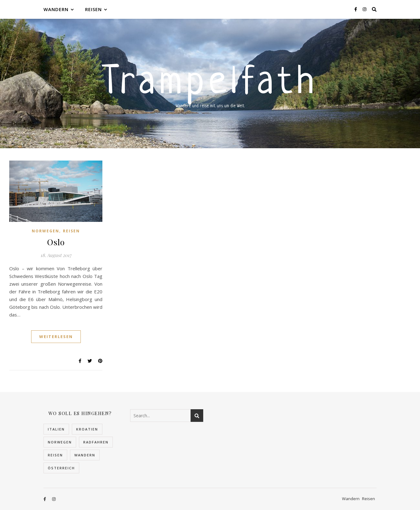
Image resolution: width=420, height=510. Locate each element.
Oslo (56, 242)
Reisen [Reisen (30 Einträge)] (55, 455)
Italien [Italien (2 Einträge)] (56, 429)
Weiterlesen (56, 337)
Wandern (56, 9)
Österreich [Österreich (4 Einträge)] (61, 468)
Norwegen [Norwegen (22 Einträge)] (60, 442)
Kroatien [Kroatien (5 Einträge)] (87, 429)
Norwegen (45, 231)
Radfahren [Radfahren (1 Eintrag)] (96, 442)
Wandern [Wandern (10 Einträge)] (85, 455)
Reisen (93, 9)
